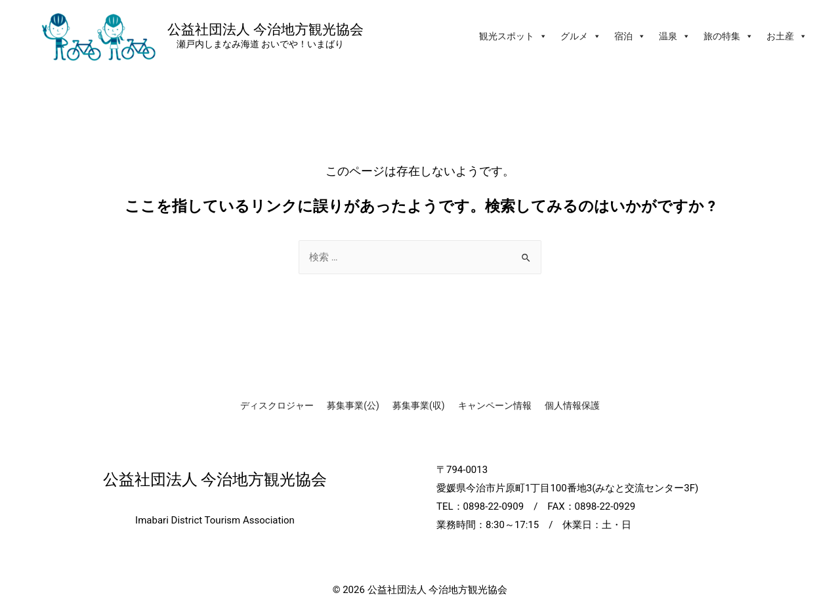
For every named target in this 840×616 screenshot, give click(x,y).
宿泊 (630, 36)
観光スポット (513, 36)
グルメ (581, 36)
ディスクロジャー (277, 405)
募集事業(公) (353, 405)
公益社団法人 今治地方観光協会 (265, 29)
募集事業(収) (419, 405)
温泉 (675, 36)
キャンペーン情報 (495, 405)
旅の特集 (728, 36)
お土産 (787, 36)
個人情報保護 (572, 405)
